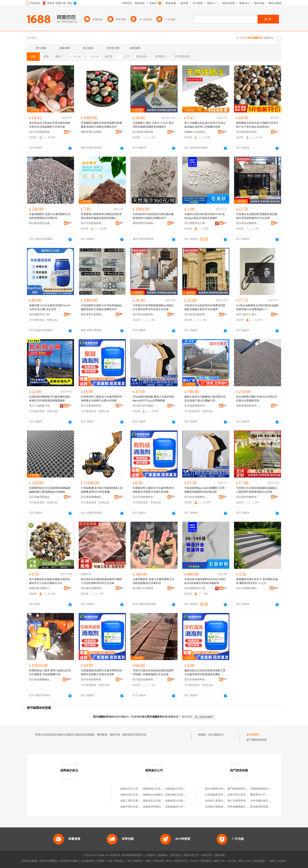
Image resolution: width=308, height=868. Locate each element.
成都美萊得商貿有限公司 (248, 406)
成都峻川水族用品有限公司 (196, 132)
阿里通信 (206, 861)
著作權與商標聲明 (132, 855)
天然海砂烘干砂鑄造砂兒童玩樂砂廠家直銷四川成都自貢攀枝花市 (153, 216)
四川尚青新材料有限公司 (93, 406)
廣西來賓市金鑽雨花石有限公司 (93, 132)
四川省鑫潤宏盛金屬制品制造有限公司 (41, 497)
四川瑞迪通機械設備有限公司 (93, 497)
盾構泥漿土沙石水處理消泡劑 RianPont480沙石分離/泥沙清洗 (50, 307)
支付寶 (232, 861)
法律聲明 (150, 855)
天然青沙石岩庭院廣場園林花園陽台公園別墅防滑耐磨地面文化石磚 (257, 490)
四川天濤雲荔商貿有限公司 (41, 132)
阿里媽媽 (158, 861)
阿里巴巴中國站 (69, 861)
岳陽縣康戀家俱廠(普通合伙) (266, 789)
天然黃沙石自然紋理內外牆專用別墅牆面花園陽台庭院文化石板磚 (205, 307)
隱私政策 (176, 855)
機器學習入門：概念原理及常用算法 (271, 795)
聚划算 (119, 861)
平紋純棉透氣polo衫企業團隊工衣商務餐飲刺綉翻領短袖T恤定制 (205, 490)
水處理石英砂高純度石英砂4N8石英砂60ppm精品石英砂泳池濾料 (205, 216)
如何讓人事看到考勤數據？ (221, 801)
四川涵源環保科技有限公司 (196, 406)
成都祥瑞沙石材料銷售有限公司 (138, 807)
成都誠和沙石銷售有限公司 (181, 801)
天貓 (110, 861)
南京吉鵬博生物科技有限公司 (222, 789)
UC (223, 861)
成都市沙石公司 (129, 789)
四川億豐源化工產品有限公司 (196, 223)
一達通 (271, 861)
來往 (241, 861)
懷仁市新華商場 (237, 801)
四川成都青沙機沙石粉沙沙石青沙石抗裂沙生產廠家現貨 (257, 399)
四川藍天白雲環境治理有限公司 (144, 588)
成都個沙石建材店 (153, 795)
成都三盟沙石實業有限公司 (136, 801)
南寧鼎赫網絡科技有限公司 (243, 807)
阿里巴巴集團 (29, 861)
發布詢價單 (253, 735)
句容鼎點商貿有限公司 (218, 795)
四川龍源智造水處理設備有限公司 (41, 223)
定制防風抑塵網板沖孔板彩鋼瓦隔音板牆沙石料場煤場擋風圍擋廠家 (50, 399)
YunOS (194, 861)
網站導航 (220, 855)
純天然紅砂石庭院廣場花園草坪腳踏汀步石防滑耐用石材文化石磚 (101, 581)
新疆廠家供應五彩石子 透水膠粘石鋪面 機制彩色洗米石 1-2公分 (257, 581)
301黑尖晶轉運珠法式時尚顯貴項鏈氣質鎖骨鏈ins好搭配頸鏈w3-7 (257, 307)
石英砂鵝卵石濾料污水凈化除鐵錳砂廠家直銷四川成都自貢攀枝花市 (101, 307)
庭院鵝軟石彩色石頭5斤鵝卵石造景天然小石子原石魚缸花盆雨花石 (257, 125)
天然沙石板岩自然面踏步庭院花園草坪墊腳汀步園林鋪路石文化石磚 (153, 672)
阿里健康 (259, 861)
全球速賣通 (87, 861)
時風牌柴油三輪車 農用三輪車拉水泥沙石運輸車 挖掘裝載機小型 (50, 672)
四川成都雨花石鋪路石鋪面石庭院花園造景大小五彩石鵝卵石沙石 (50, 581)
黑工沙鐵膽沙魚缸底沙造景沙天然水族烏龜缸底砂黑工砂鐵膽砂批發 (205, 125)
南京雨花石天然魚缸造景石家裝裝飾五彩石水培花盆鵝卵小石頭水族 (50, 125)
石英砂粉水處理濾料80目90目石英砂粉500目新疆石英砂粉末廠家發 (205, 581)
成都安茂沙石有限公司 (133, 795)
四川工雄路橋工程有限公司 (41, 406)
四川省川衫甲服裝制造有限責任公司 (144, 406)
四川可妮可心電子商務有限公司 (248, 314)
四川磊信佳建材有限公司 (144, 132)
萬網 (216, 861)
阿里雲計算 (181, 861)
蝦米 (169, 861)
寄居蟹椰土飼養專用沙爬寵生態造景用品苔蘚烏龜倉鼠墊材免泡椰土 (101, 216)
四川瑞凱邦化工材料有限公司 (41, 314)
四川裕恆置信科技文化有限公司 (248, 132)
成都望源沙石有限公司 (155, 789)
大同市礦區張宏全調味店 (264, 801)
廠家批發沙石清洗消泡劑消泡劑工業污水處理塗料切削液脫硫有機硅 (205, 672)
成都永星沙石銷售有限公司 (158, 801)
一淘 (128, 861)
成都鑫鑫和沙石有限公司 (179, 807)
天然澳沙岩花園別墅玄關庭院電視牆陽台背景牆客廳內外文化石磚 (257, 216)
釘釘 (249, 861)
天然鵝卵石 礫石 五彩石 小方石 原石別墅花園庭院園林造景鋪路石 (153, 125)
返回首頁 (187, 717)
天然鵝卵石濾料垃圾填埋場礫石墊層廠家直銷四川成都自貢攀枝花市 (101, 125)
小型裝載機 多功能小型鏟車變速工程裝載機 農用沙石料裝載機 (102, 490)
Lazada (282, 861)
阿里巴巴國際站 (49, 861)
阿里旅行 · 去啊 (142, 861)
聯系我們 (207, 855)
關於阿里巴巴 (191, 855)
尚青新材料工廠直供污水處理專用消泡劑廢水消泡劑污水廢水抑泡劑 (101, 399)
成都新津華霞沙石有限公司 (158, 807)
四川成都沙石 (216, 735)
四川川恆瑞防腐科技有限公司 (248, 588)
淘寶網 (100, 861)
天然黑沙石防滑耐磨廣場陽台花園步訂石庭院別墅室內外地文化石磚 (153, 307)
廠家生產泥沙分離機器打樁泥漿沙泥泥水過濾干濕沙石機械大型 (205, 399)
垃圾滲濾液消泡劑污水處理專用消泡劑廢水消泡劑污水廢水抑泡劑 (101, 672)
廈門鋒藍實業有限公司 (240, 789)
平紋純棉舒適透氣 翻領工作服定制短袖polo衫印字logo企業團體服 (153, 399)
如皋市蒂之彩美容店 (239, 795)
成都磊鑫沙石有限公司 (178, 789)
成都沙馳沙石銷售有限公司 (181, 795)
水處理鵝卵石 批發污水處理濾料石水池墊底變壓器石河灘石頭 (50, 216)
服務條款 (163, 855)
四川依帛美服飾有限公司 (196, 497)
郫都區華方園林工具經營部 (41, 588)
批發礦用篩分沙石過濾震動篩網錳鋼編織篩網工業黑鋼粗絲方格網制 (50, 490)
